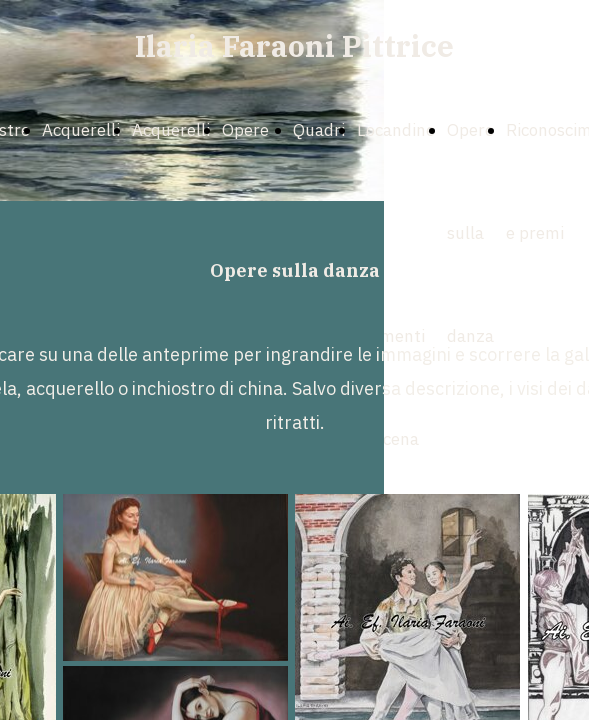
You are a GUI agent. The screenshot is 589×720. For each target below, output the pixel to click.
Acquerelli (81, 130)
